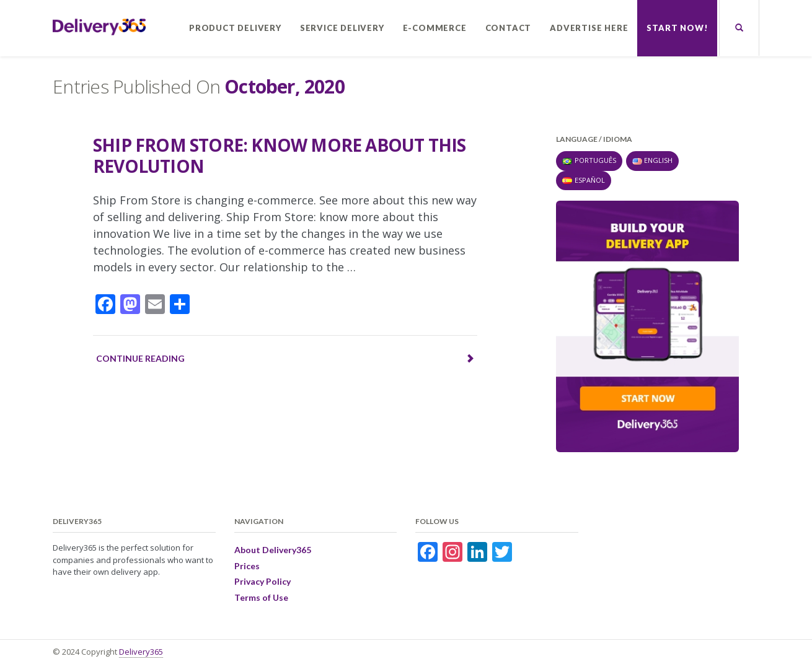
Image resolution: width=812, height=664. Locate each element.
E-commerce (435, 28)
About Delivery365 (273, 550)
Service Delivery (342, 28)
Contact (509, 28)
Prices (247, 566)
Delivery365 (141, 652)
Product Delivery (235, 28)
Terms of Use (261, 597)
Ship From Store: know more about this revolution (279, 155)
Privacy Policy (263, 581)
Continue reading (285, 358)
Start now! (677, 28)
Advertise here (589, 28)
